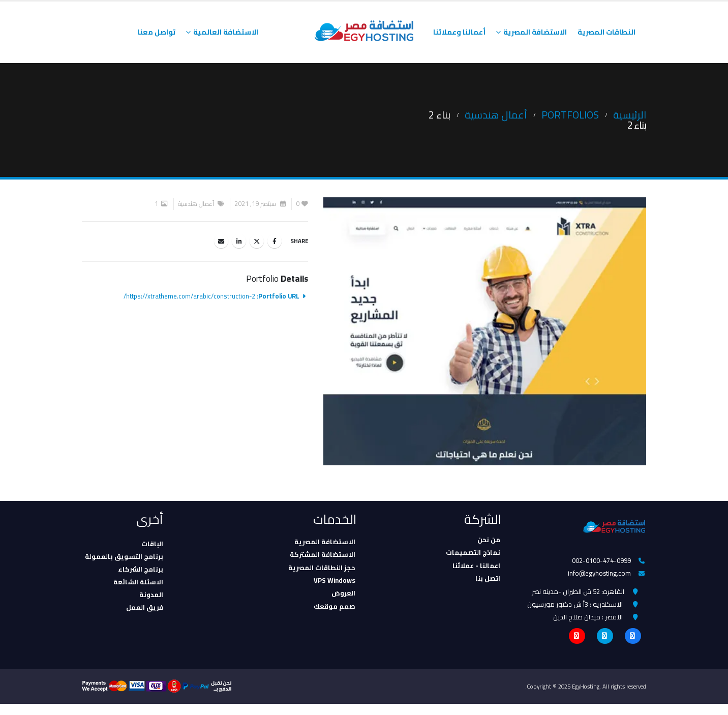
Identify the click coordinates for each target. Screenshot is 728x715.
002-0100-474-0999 (601, 561)
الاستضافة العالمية (226, 32)
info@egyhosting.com (599, 576)
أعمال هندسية (196, 204)
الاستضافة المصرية (535, 32)
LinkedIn (239, 241)
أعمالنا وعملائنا (459, 32)
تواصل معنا (156, 32)
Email (221, 241)
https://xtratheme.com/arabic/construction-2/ (189, 296)
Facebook (275, 241)
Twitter (257, 241)
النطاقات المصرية (606, 32)
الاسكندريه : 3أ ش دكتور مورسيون (575, 611)
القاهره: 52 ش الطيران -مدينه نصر (578, 596)
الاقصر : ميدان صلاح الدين (588, 625)
